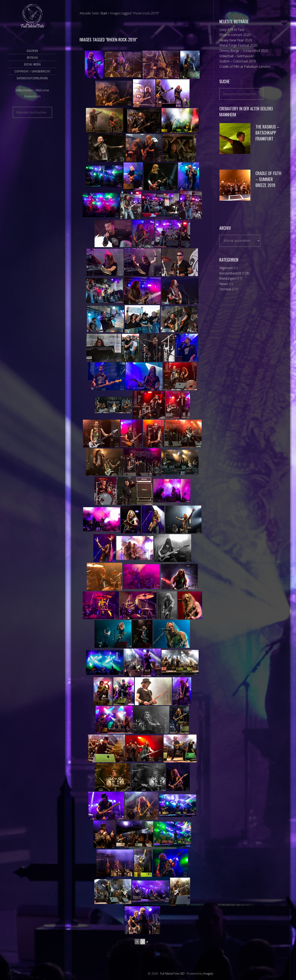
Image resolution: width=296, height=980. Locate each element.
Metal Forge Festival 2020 (238, 45)
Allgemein (226, 268)
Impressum (32, 104)
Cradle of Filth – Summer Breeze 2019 (268, 179)
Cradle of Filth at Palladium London (245, 67)
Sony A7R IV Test (232, 30)
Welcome (42, 97)
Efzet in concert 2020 (235, 35)
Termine (225, 289)
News (224, 284)
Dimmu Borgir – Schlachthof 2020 (244, 51)
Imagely (208, 974)
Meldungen (228, 278)
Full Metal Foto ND (32, 20)
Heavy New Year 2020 (236, 40)
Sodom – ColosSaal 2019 (238, 61)
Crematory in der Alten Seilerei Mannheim (246, 112)
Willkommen (24, 97)
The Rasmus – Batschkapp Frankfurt (267, 133)
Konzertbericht (230, 273)
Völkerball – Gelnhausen (237, 56)
